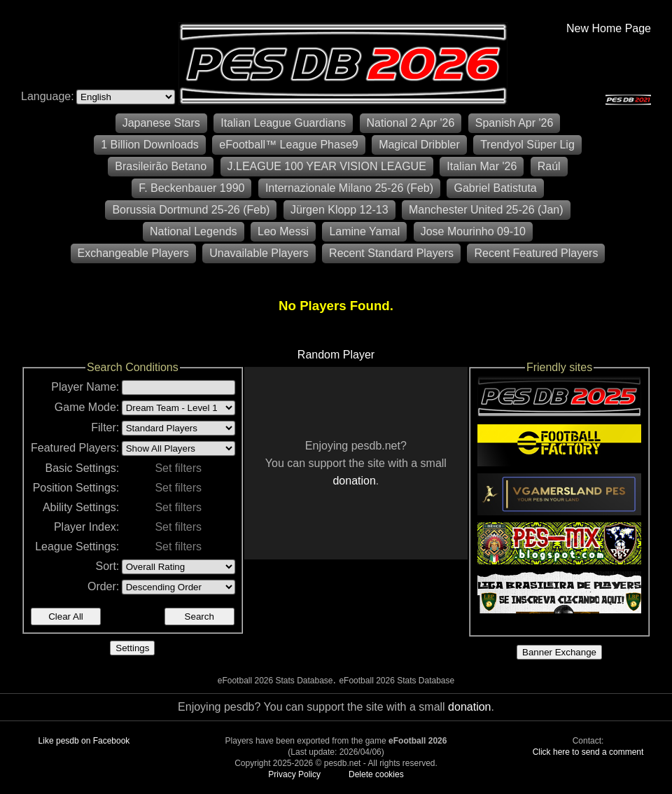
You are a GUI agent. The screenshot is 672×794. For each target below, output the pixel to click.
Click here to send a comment (588, 752)
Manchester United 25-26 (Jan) (486, 210)
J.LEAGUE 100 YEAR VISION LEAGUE (327, 166)
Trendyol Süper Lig (527, 145)
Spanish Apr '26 (514, 123)
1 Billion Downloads (150, 145)
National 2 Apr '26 (411, 123)
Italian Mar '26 (482, 166)
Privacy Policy (294, 774)
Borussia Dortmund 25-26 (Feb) (191, 210)
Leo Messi (283, 231)
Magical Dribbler (419, 145)
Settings (132, 648)
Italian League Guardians (283, 123)
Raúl (549, 166)
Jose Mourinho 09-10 (473, 231)
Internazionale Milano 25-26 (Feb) (349, 188)
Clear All (66, 617)
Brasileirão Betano (161, 166)
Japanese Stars (161, 123)
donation (354, 481)
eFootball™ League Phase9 (288, 145)
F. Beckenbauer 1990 (191, 188)
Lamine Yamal (364, 231)
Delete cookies (376, 774)
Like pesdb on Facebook (84, 741)
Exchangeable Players (133, 253)
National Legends (194, 231)
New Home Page (609, 28)
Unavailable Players (259, 253)
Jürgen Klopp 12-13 (339, 210)
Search (199, 617)
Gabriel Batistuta (495, 188)
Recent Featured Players (536, 253)
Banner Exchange (559, 652)
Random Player (336, 355)
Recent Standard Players (391, 253)
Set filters (178, 468)
